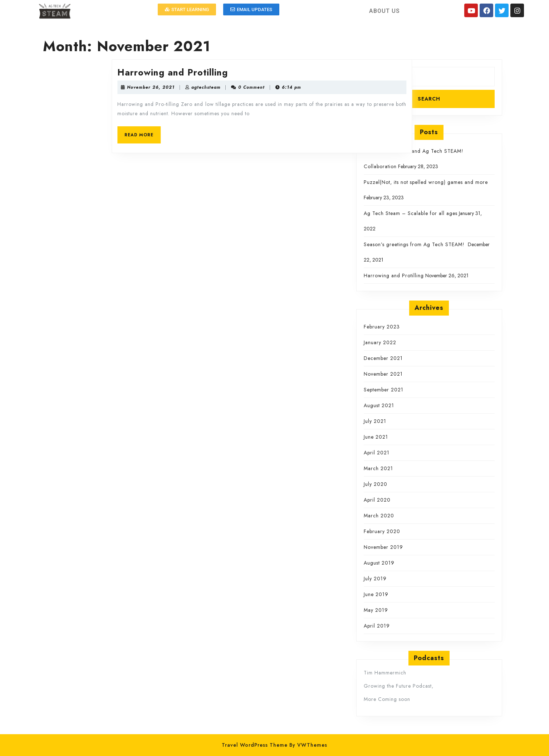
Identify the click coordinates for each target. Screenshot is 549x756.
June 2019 (376, 594)
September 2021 (384, 390)
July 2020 (376, 484)
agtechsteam (248, 87)
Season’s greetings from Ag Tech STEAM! (415, 244)
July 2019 (375, 579)
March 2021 (378, 468)
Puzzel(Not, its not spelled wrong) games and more (426, 182)
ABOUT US (384, 11)
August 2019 (379, 563)
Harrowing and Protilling (214, 72)
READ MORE (184, 132)
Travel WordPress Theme (255, 745)
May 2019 (376, 610)
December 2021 (383, 358)
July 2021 (375, 421)
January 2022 (380, 342)
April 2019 (377, 626)
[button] (187, 9)
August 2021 (379, 405)
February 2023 (382, 327)
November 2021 (383, 374)
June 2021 (376, 437)
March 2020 (379, 516)
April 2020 (377, 500)
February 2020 (382, 531)
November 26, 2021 (193, 87)
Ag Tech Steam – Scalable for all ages (411, 213)
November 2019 (383, 547)
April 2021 (377, 453)
